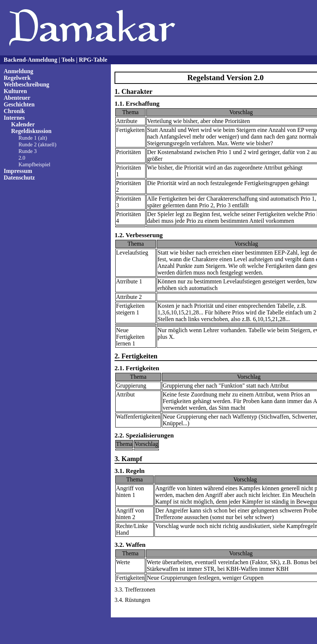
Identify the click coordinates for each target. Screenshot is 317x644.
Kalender (23, 124)
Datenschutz (19, 178)
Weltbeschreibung (26, 84)
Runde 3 (28, 151)
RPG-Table (93, 60)
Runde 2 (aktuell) (38, 144)
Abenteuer (17, 98)
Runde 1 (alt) (33, 138)
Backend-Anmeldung (30, 60)
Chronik (14, 111)
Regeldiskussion (31, 131)
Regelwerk (17, 78)
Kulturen (15, 91)
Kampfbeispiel (34, 164)
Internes (14, 118)
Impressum (18, 171)
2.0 (22, 158)
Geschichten (19, 104)
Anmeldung (18, 71)
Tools (68, 60)
